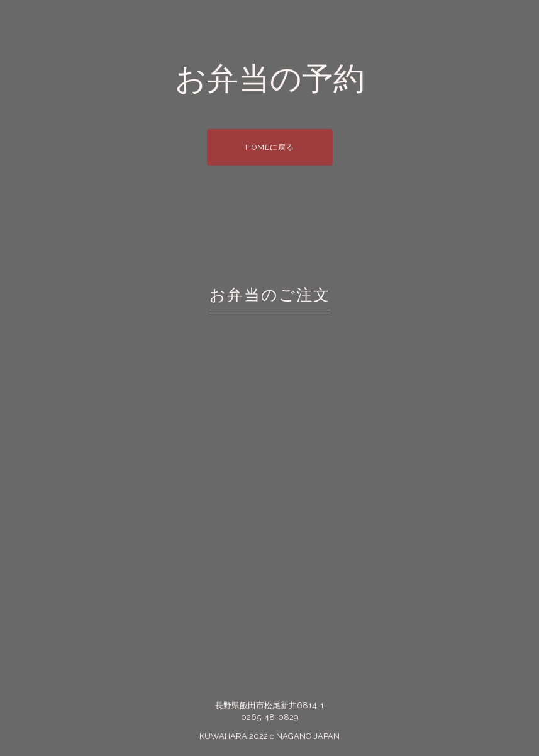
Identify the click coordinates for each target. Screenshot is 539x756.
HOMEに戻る (270, 147)
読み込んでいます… (269, 480)
